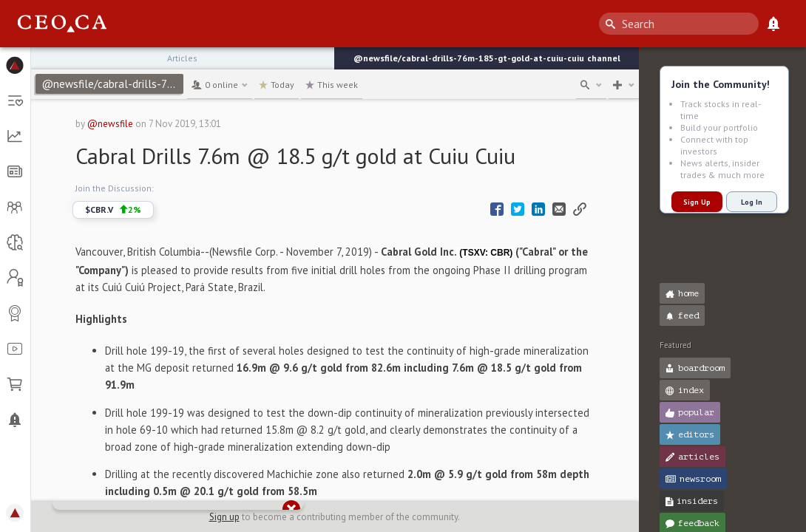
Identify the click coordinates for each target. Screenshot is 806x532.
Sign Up (697, 202)
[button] (15, 65)
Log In (752, 202)
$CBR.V (113, 210)
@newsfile (110, 124)
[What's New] (773, 24)
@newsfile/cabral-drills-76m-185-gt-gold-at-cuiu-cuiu (112, 84)
